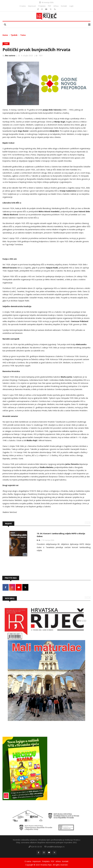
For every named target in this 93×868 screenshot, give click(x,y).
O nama (23, 6)
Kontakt (64, 6)
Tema (23, 35)
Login (71, 6)
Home (5, 35)
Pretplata (42, 6)
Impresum (32, 6)
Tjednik (14, 35)
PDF (49, 6)
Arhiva (56, 6)
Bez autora (10, 55)
